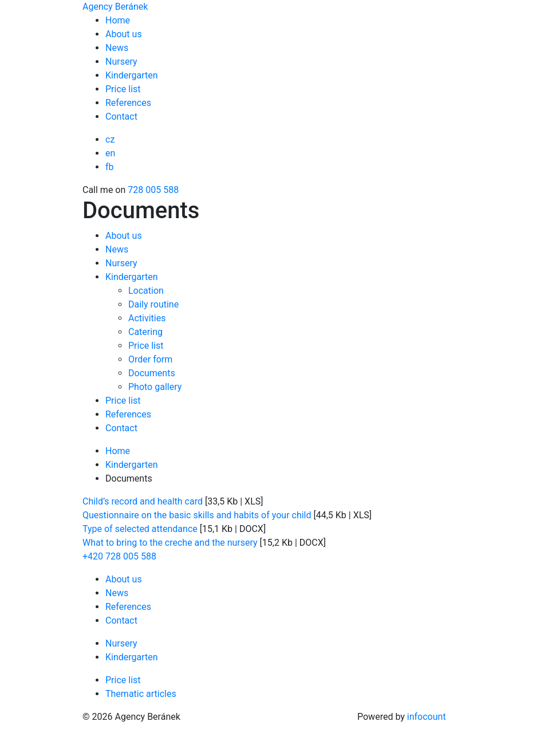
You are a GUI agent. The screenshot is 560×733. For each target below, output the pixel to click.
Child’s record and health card (143, 501)
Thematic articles (141, 694)
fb (110, 167)
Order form (150, 359)
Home (118, 20)
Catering (145, 332)
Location (146, 291)
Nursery (121, 62)
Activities (147, 318)
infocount (427, 717)
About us (124, 34)
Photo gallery (155, 387)
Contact (121, 117)
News (117, 48)
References (128, 103)
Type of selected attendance (140, 529)
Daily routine (153, 304)
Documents (152, 373)
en (110, 153)
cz (110, 139)
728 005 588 (153, 190)
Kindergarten (132, 75)
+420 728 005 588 (119, 556)
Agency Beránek (115, 7)
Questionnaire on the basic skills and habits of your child (197, 515)
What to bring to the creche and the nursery (170, 543)
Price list (123, 89)
